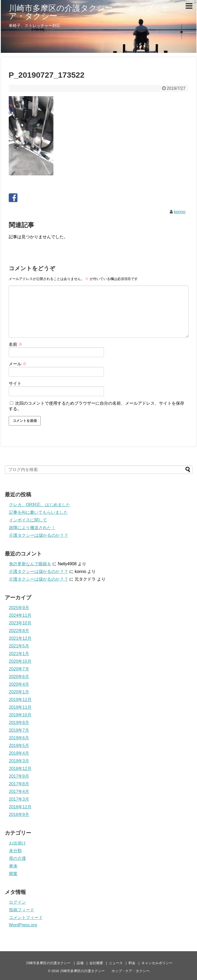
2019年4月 (19, 753)
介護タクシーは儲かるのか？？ (39, 535)
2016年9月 (19, 815)
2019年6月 (19, 738)
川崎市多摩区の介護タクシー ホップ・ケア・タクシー (89, 12)
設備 (80, 963)
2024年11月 (20, 615)
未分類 (15, 851)
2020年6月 (19, 677)
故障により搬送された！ (32, 528)
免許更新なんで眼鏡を (30, 564)
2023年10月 (20, 623)
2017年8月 (19, 784)
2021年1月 (19, 654)
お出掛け (17, 843)
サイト (15, 383)
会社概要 (96, 963)
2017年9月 (19, 776)
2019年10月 (20, 715)
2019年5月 (19, 746)
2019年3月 (19, 761)
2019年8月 (19, 723)
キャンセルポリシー (157, 963)
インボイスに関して (28, 520)
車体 (13, 866)
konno (180, 212)
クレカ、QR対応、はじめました (40, 505)
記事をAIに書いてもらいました (38, 512)
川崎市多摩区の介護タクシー (48, 963)
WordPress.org (23, 925)
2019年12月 (20, 700)
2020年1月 (19, 692)
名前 (16, 344)
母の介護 (17, 858)
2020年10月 (20, 661)
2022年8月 (19, 631)
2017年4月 (19, 792)
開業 (13, 874)
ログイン (17, 902)
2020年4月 (19, 684)
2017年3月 (19, 799)
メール (18, 364)
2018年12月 (20, 769)
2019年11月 (20, 707)
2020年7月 (19, 669)
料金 (132, 963)
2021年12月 (20, 638)
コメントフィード (26, 918)
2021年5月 (19, 646)
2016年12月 (20, 807)
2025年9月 (19, 608)
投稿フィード (22, 910)
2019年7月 (19, 730)
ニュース (116, 963)
